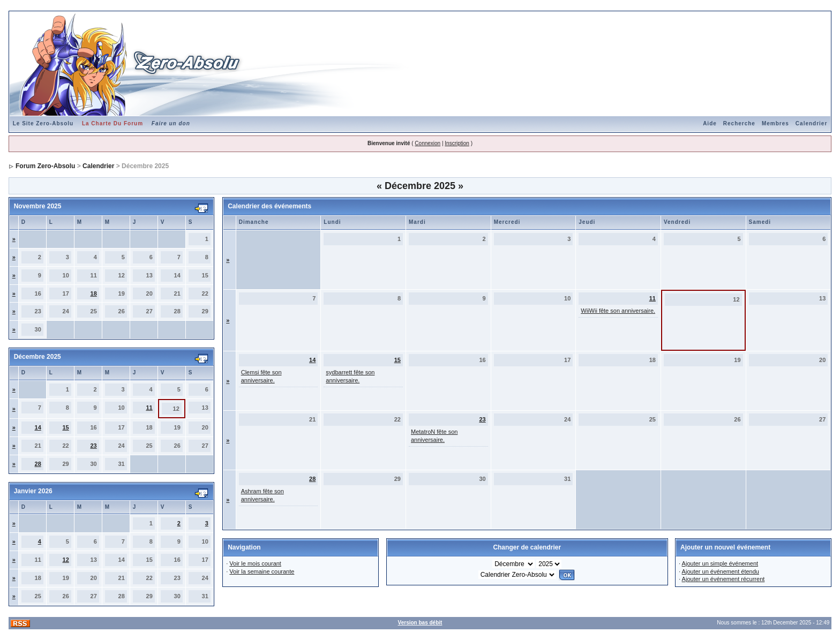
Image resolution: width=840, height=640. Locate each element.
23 (93, 446)
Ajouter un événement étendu (721, 571)
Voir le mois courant (255, 563)
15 (66, 427)
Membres (775, 123)
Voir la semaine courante (262, 571)
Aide (710, 123)
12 (66, 560)
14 (38, 427)
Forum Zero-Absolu (45, 166)
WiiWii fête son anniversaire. (618, 311)
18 (94, 293)
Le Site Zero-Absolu (43, 123)
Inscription (457, 143)
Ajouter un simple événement (720, 563)
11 (149, 408)
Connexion (427, 143)
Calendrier (811, 123)
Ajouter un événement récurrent (723, 579)
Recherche (739, 123)
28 (38, 464)
